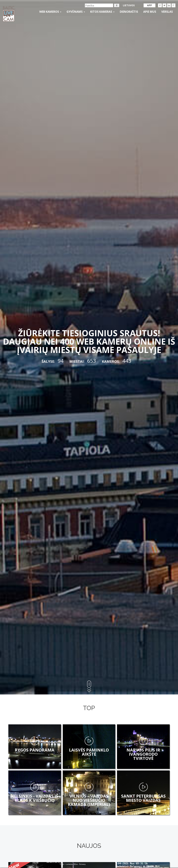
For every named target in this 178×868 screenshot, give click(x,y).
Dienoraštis (129, 12)
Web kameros (50, 12)
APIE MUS (150, 12)
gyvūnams (76, 12)
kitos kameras (102, 12)
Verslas (167, 12)
